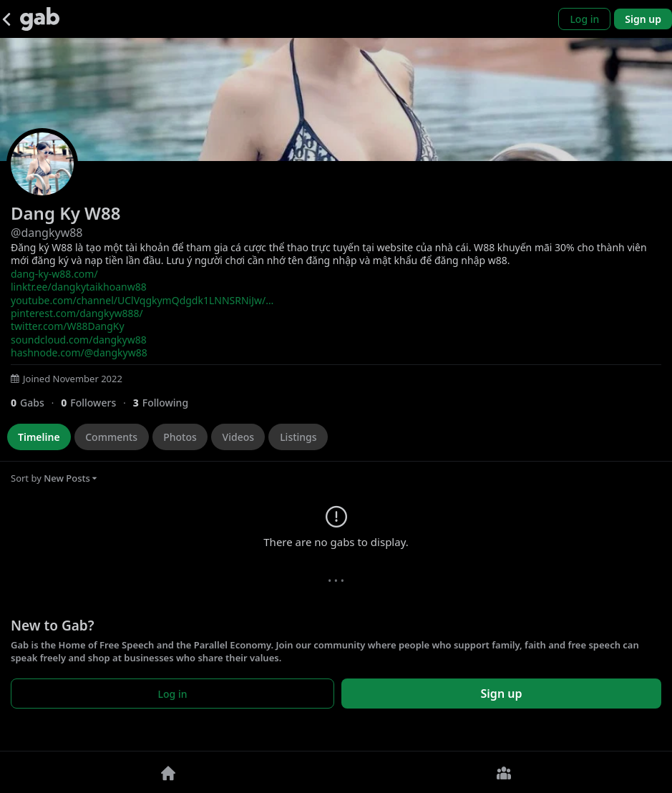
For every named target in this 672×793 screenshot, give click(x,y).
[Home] (168, 772)
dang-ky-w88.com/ (54, 274)
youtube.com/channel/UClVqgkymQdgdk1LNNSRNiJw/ (142, 300)
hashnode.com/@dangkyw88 (79, 352)
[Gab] (40, 19)
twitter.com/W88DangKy (68, 326)
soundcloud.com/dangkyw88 (79, 340)
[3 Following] (166, 403)
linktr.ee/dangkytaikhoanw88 (79, 287)
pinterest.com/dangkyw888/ (77, 313)
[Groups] (505, 772)
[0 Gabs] (36, 403)
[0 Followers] (97, 403)
